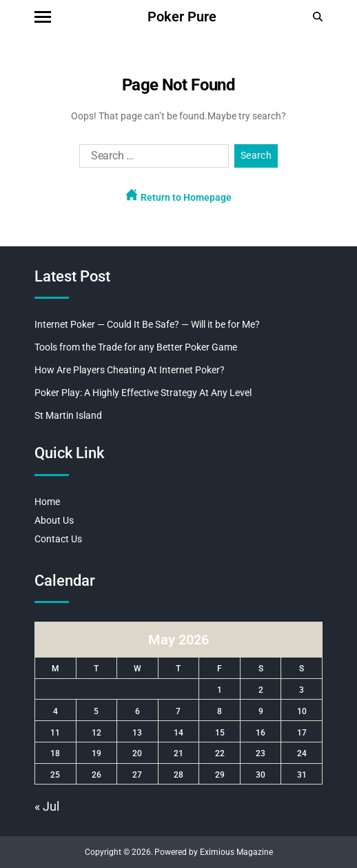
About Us (54, 520)
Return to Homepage (178, 196)
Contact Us (58, 539)
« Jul (47, 806)
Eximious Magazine (236, 852)
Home (47, 502)
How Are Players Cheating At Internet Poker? (130, 370)
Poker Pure (182, 17)
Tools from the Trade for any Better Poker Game (136, 347)
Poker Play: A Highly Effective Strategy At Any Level (143, 393)
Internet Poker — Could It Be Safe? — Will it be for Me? (147, 324)
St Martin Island (68, 415)
